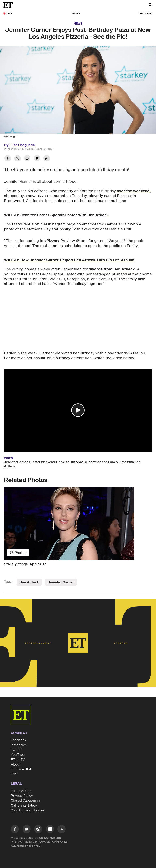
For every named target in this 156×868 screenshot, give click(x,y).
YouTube (18, 755)
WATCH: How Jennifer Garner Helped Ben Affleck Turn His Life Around (69, 260)
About (16, 765)
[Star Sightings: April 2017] (78, 523)
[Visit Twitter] (27, 830)
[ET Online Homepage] (9, 5)
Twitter (16, 750)
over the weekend (133, 191)
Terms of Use (21, 791)
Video (76, 14)
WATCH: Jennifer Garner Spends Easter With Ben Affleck (56, 215)
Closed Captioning (25, 801)
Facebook (18, 740)
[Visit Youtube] (50, 830)
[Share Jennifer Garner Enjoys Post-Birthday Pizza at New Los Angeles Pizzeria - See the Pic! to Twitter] (17, 159)
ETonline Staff (22, 769)
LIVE (9, 14)
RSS (14, 774)
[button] (78, 410)
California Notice (24, 806)
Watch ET (146, 14)
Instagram (19, 745)
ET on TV (18, 760)
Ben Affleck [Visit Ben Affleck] (29, 582)
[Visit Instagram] (38, 830)
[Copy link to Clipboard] (47, 159)
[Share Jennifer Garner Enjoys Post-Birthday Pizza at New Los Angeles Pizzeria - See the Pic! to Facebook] (8, 159)
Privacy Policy (22, 796)
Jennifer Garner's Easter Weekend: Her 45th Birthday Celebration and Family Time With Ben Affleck (72, 464)
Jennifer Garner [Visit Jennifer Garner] (61, 582)
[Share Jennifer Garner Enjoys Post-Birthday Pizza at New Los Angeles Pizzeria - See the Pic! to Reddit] (27, 159)
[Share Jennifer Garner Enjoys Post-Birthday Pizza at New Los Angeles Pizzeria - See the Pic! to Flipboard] (37, 159)
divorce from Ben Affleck (112, 269)
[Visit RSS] (62, 830)
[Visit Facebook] (15, 830)
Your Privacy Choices (28, 810)
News (78, 24)
